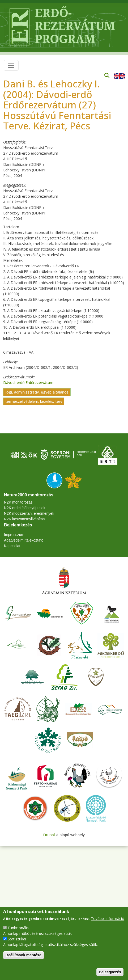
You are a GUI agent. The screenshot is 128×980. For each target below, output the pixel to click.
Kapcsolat (12, 546)
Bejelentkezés (18, 525)
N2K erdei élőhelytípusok (25, 508)
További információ (108, 918)
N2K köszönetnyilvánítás (24, 519)
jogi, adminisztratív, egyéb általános (37, 392)
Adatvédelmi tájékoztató (24, 540)
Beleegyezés (110, 972)
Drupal (51, 835)
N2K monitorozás (18, 502)
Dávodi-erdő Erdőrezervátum (28, 383)
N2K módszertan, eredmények (29, 513)
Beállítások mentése (24, 955)
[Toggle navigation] (11, 65)
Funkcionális (18, 928)
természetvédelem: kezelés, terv (34, 401)
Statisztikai (17, 939)
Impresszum (14, 535)
